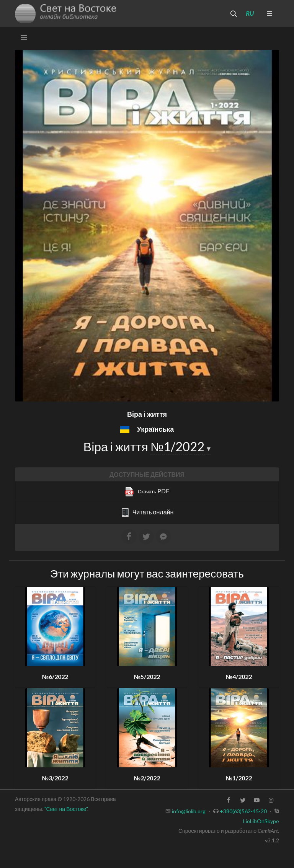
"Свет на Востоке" (66, 809)
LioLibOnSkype (261, 821)
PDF (147, 492)
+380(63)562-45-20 (243, 811)
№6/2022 (55, 676)
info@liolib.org (189, 811)
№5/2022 (147, 676)
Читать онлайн (147, 513)
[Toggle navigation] (24, 37)
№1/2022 (179, 446)
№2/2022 (147, 778)
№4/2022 (239, 676)
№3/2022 (55, 778)
